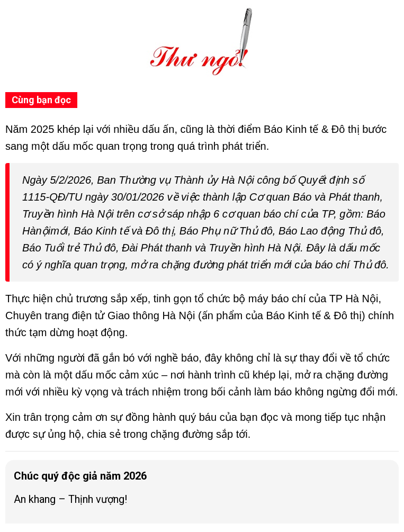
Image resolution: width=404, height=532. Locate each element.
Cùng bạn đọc (41, 100)
